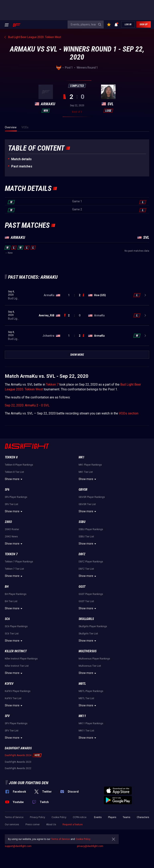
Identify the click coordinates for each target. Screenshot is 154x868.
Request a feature (73, 824)
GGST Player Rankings (91, 594)
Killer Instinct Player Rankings (21, 659)
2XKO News (11, 537)
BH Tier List (11, 601)
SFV (7, 716)
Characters (143, 817)
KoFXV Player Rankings (18, 691)
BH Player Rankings (16, 594)
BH (7, 587)
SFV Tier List (12, 731)
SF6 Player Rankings (16, 497)
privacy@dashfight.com (90, 846)
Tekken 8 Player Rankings (19, 465)
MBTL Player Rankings (91, 691)
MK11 (82, 716)
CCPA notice (80, 817)
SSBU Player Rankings (91, 529)
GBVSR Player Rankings (92, 497)
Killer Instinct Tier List (17, 666)
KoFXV (9, 684)
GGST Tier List (86, 601)
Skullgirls (86, 619)
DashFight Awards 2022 (18, 768)
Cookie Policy (59, 817)
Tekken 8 (11, 457)
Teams (127, 817)
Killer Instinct (16, 651)
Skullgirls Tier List (88, 634)
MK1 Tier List (86, 472)
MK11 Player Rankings (91, 723)
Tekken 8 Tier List (14, 472)
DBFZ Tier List (86, 569)
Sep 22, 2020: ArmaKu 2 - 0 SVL (27, 405)
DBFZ (82, 554)
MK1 (82, 457)
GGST (82, 587)
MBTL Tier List (86, 698)
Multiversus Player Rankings (94, 659)
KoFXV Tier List (13, 698)
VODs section (129, 413)
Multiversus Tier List (90, 666)
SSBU (82, 522)
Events (98, 817)
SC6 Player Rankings (16, 626)
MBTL (82, 684)
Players (112, 817)
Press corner (33, 824)
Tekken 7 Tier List (14, 569)
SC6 (7, 619)
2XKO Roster (12, 529)
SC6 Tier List (12, 634)
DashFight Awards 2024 (18, 755)
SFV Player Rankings (16, 723)
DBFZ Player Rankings (91, 562)
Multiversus (88, 651)
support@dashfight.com (18, 846)
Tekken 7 (52, 384)
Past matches (22, 166)
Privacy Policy (37, 817)
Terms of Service (14, 817)
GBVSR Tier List (87, 504)
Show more (14, 479)
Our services (12, 824)
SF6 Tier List (12, 504)
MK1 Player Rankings (90, 465)
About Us (51, 824)
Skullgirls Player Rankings (93, 626)
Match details (21, 159)
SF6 (7, 490)
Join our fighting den (29, 783)
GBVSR (83, 490)
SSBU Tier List (86, 537)
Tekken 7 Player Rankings (19, 562)
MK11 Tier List (86, 731)
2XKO (8, 522)
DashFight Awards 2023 (18, 762)
